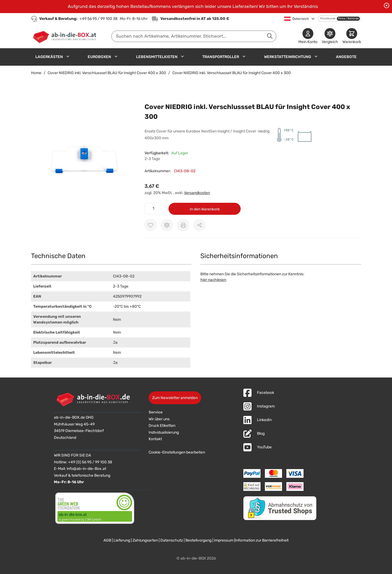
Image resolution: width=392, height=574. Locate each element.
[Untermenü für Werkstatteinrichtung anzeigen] (316, 56)
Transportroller (221, 57)
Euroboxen (99, 57)
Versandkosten (197, 193)
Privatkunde (328, 19)
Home (36, 73)
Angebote (346, 57)
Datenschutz (172, 540)
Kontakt (155, 439)
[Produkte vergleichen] (330, 36)
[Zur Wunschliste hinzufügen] (151, 225)
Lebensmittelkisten (157, 57)
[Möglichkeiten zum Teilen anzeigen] (200, 225)
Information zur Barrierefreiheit (262, 540)
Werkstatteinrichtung (288, 57)
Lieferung (122, 540)
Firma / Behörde (348, 19)
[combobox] (194, 36)
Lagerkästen (49, 57)
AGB (107, 540)
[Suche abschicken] (270, 36)
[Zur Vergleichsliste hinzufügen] (167, 225)
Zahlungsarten (145, 540)
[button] (82, 156)
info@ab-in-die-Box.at (86, 469)
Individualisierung (164, 432)
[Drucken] (183, 225)
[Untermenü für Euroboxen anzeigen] (116, 56)
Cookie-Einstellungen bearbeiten (177, 452)
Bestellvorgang (198, 540)
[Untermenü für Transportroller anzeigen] (244, 56)
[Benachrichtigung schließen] (387, 5)
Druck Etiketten (162, 426)
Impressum (224, 540)
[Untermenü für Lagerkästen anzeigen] (68, 56)
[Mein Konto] (308, 36)
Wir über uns (159, 419)
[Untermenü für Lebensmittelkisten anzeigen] (182, 56)
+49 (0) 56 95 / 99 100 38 (90, 462)
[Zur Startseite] (66, 36)
